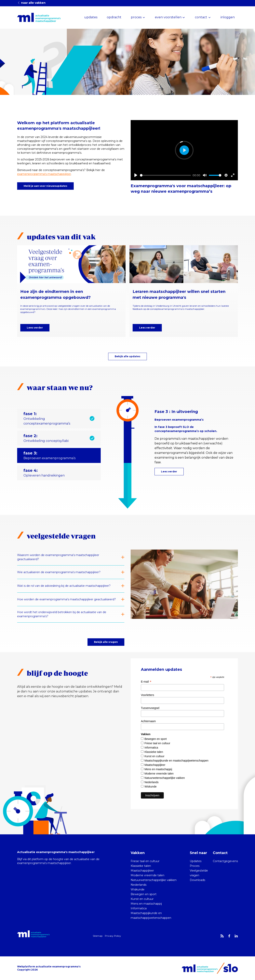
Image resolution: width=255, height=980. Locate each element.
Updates (196, 861)
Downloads (197, 880)
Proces (195, 866)
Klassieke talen (154, 752)
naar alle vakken (31, 3)
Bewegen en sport (156, 739)
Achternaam (148, 721)
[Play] (136, 175)
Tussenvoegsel (150, 708)
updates (91, 17)
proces (136, 17)
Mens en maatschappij (158, 769)
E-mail (146, 682)
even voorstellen (168, 17)
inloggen (228, 17)
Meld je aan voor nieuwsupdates (45, 186)
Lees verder (35, 328)
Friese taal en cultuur (157, 743)
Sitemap (98, 936)
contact (201, 17)
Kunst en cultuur (154, 756)
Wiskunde (150, 787)
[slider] (165, 175)
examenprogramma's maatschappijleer (44, 174)
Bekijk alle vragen (106, 642)
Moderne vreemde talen (159, 774)
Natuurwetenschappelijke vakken (165, 778)
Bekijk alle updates (128, 356)
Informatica (151, 748)
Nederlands (152, 782)
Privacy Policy (113, 936)
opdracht (114, 17)
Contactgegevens (225, 861)
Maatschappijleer (155, 765)
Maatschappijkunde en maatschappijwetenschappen (176, 761)
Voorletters (148, 695)
